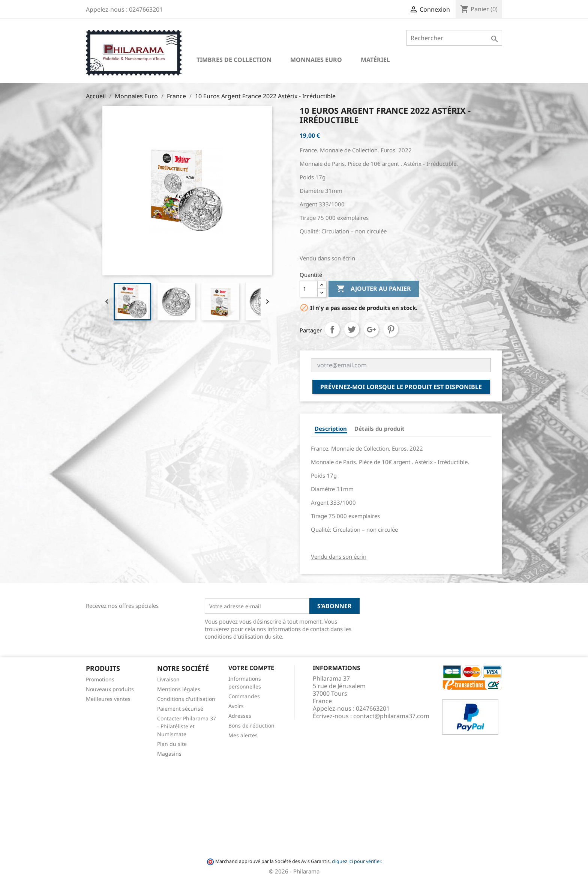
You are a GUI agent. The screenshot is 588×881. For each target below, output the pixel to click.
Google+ (371, 329)
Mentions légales (179, 689)
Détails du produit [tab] (379, 428)
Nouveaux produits (110, 689)
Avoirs (236, 706)
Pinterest (391, 329)
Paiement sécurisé (180, 709)
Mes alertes (243, 735)
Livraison (168, 679)
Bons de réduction (251, 725)
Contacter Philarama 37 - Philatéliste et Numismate (187, 726)
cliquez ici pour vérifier (356, 861)
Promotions (100, 679)
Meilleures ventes (108, 699)
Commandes (244, 696)
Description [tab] (331, 428)
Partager (332, 329)
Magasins (169, 754)
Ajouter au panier (374, 289)
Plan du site (172, 744)
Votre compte (251, 668)
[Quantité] (309, 289)
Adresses (240, 716)
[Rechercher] (454, 38)
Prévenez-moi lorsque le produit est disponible (401, 387)
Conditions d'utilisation (186, 699)
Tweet (352, 329)
